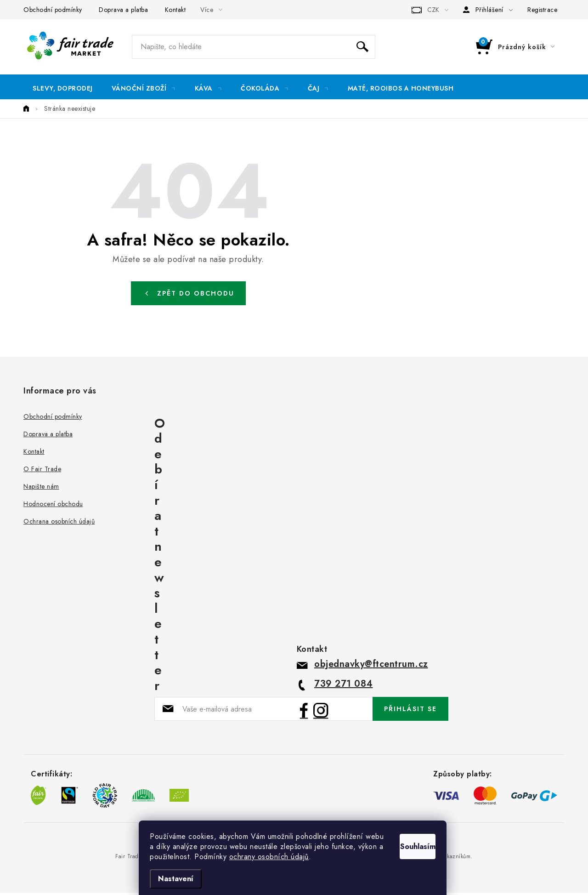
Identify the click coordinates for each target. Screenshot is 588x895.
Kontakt (175, 10)
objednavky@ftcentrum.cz (371, 667)
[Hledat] (254, 47)
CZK (433, 10)
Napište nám (41, 489)
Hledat (362, 47)
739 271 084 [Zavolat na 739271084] (344, 687)
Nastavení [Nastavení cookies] (177, 879)
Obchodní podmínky (53, 10)
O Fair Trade (42, 472)
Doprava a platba (123, 10)
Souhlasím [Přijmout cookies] (408, 834)
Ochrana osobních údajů (59, 524)
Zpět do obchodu (196, 296)
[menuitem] (63, 88)
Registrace (542, 10)
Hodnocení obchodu (53, 507)
